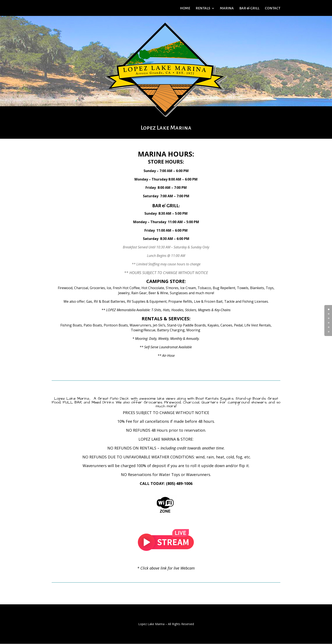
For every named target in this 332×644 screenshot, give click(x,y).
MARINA (227, 8)
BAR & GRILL (249, 8)
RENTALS (203, 8)
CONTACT (273, 8)
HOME (185, 8)
